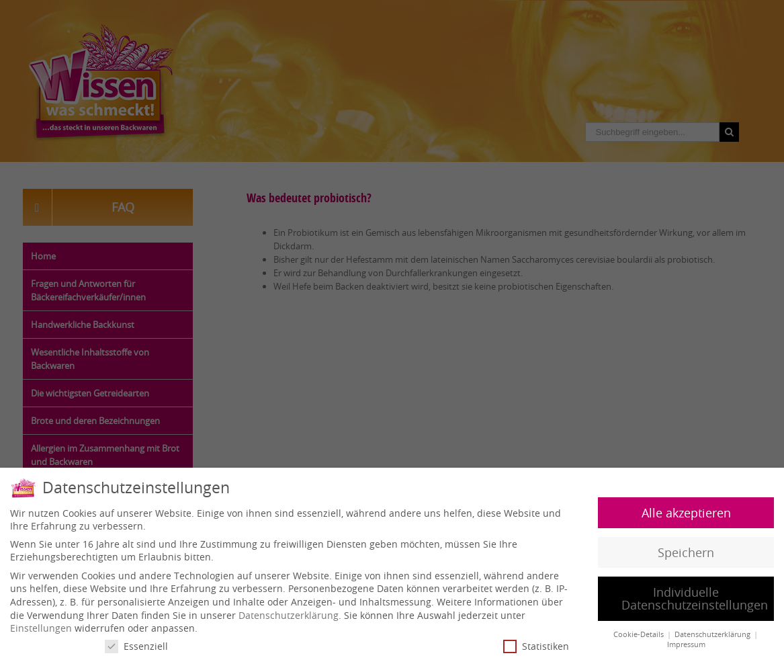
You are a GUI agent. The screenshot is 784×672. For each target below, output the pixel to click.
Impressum (686, 643)
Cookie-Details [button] (640, 634)
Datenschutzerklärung (289, 614)
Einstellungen (41, 627)
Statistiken (536, 645)
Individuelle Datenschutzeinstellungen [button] (695, 598)
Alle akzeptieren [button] (686, 512)
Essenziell (136, 645)
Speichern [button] (686, 551)
